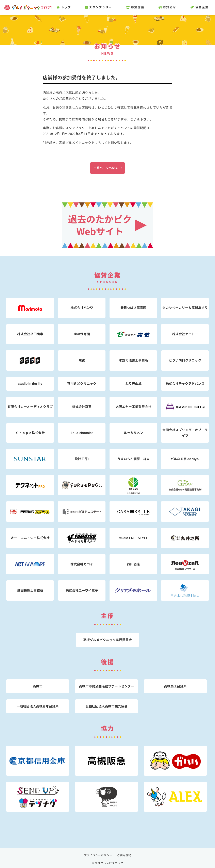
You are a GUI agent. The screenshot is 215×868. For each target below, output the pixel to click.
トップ (66, 7)
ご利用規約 (124, 855)
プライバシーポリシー (98, 855)
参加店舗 (137, 7)
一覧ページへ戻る (106, 168)
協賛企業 (202, 7)
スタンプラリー (101, 7)
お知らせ (170, 7)
